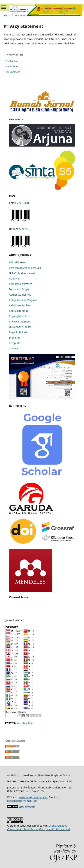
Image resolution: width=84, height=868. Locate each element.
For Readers (12, 61)
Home (7, 15)
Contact (14, 348)
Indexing (14, 338)
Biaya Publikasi (18, 332)
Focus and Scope (19, 289)
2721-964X (23, 203)
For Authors (12, 66)
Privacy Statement (20, 321)
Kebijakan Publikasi (21, 305)
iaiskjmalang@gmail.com (22, 801)
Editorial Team (18, 262)
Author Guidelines (20, 295)
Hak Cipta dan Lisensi (22, 273)
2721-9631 (25, 229)
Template (15, 343)
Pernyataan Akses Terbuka (25, 268)
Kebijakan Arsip (18, 311)
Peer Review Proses (21, 284)
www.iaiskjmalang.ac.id (33, 797)
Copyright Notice (19, 316)
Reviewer (14, 278)
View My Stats (25, 723)
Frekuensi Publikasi (21, 327)
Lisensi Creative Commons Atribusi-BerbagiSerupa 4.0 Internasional (38, 827)
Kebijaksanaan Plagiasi (23, 300)
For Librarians (13, 72)
